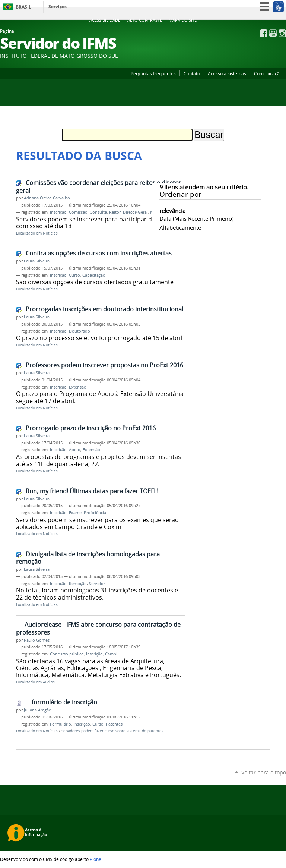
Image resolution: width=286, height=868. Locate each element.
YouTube (273, 33)
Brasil (23, 7)
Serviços (58, 7)
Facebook (264, 33)
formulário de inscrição (64, 702)
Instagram (282, 33)
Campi (111, 654)
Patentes (114, 724)
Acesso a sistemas (227, 73)
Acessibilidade (105, 20)
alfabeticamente (180, 227)
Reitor (115, 212)
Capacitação (94, 275)
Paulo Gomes (37, 640)
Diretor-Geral (135, 212)
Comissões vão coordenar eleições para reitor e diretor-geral (100, 187)
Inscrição (58, 212)
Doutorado (80, 331)
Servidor (97, 584)
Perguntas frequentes (153, 73)
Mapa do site (183, 20)
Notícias (50, 233)
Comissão (78, 212)
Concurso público (67, 654)
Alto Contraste (145, 20)
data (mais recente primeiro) (196, 218)
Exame (75, 513)
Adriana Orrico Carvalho (47, 198)
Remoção (78, 584)
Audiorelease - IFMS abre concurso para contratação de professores (98, 628)
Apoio (75, 450)
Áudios (49, 682)
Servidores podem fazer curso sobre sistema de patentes (112, 731)
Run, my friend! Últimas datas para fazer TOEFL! (92, 491)
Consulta (98, 212)
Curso (74, 275)
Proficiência (95, 513)
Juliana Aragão (38, 710)
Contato (192, 73)
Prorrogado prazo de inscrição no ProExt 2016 (91, 428)
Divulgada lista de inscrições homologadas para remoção (88, 558)
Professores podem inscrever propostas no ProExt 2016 (104, 365)
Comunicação (268, 73)
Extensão (78, 387)
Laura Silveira (37, 261)
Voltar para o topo (264, 772)
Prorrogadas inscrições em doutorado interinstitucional (104, 309)
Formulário (61, 724)
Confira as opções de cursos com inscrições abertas (99, 253)
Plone (96, 859)
